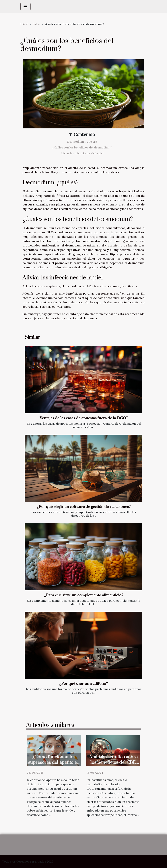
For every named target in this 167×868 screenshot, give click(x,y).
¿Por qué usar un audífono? (83, 684)
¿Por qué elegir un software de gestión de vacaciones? (84, 507)
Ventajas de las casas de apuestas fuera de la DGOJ (84, 418)
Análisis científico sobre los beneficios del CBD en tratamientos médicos (113, 762)
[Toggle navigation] (25, 7)
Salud (36, 24)
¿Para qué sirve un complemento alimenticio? (84, 595)
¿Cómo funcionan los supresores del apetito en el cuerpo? (54, 762)
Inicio (24, 24)
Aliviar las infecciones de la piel (82, 153)
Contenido (84, 135)
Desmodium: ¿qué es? (82, 142)
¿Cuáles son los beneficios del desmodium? (82, 147)
